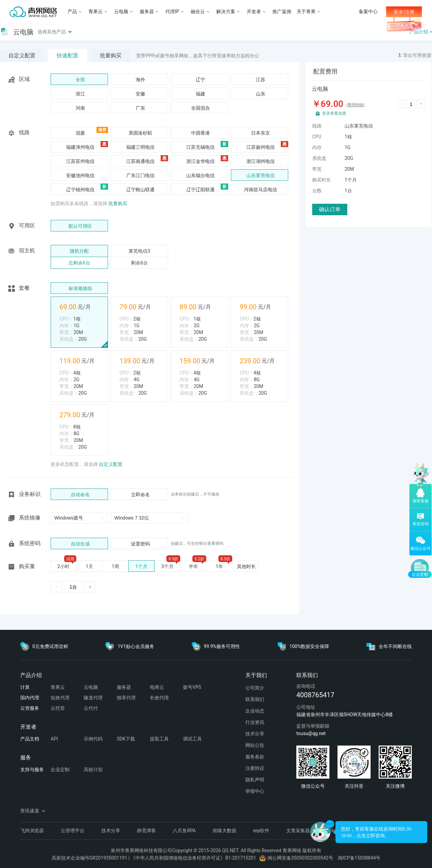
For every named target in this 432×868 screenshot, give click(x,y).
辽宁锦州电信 (80, 190)
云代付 (91, 708)
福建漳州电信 (80, 147)
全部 (80, 80)
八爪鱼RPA (184, 831)
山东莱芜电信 (261, 175)
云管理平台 (73, 831)
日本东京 (261, 133)
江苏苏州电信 (80, 161)
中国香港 (200, 133)
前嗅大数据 (224, 831)
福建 (200, 94)
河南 (80, 108)
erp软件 (261, 831)
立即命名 (140, 495)
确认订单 (330, 209)
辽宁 (200, 80)
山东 (261, 94)
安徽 (140, 94)
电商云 (157, 687)
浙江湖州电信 (261, 161)
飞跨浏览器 (32, 831)
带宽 (317, 169)
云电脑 (91, 687)
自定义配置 (22, 55)
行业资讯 (255, 722)
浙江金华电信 (200, 161)
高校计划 (93, 769)
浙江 (80, 94)
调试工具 (192, 739)
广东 (140, 108)
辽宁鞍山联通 (140, 190)
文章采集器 (298, 831)
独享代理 (126, 698)
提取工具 (159, 739)
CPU (317, 137)
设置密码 (140, 544)
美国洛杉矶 (140, 133)
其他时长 (246, 566)
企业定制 (60, 769)
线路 (317, 126)
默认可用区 (80, 226)
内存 (317, 147)
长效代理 (159, 698)
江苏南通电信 (140, 161)
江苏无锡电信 (200, 147)
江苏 (261, 80)
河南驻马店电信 (261, 190)
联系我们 (255, 699)
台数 (317, 191)
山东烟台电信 (200, 175)
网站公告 (255, 745)
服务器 (124, 687)
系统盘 (319, 158)
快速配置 (67, 55)
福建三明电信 (140, 147)
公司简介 (255, 688)
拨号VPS (192, 687)
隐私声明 (255, 780)
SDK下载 (126, 739)
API (54, 739)
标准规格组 (80, 288)
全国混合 (200, 108)
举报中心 (255, 791)
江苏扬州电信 (261, 147)
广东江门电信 (140, 175)
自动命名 (80, 495)
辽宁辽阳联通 (200, 190)
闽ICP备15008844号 (359, 858)
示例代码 (93, 739)
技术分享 (255, 734)
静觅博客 (146, 831)
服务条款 (255, 757)
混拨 (80, 133)
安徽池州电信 (80, 175)
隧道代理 (93, 698)
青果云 (58, 687)
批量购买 (111, 55)
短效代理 (60, 698)
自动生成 (80, 544)
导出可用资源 (414, 55)
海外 (140, 80)
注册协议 (255, 768)
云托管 (58, 708)
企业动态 (255, 711)
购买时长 (322, 180)
